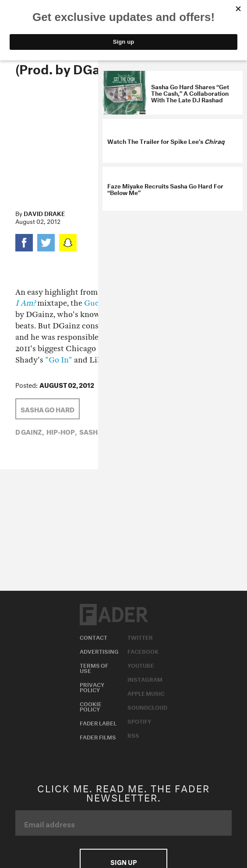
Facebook (143, 651)
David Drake (44, 213)
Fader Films (98, 736)
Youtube (141, 665)
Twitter (140, 637)
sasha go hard (48, 409)
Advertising (99, 651)
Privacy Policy (92, 687)
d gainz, (30, 431)
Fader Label (98, 722)
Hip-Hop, (62, 431)
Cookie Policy (91, 706)
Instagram (145, 679)
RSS (133, 735)
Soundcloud (147, 707)
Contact (94, 637)
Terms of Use (94, 667)
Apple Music (146, 693)
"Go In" (59, 360)
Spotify (139, 721)
